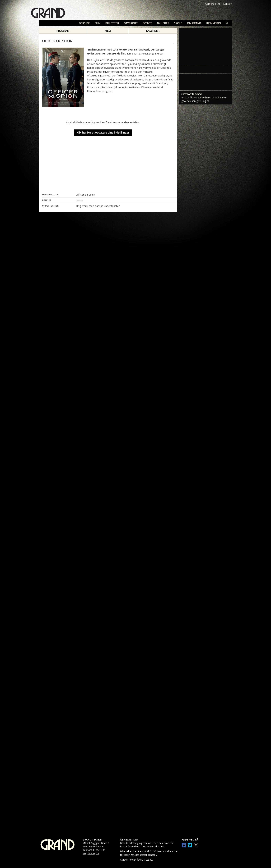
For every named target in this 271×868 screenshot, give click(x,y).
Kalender (153, 31)
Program (63, 31)
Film (108, 31)
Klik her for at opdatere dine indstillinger (103, 133)
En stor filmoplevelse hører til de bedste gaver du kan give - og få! (204, 99)
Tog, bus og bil (91, 853)
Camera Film (213, 4)
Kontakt (228, 4)
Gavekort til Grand (191, 94)
